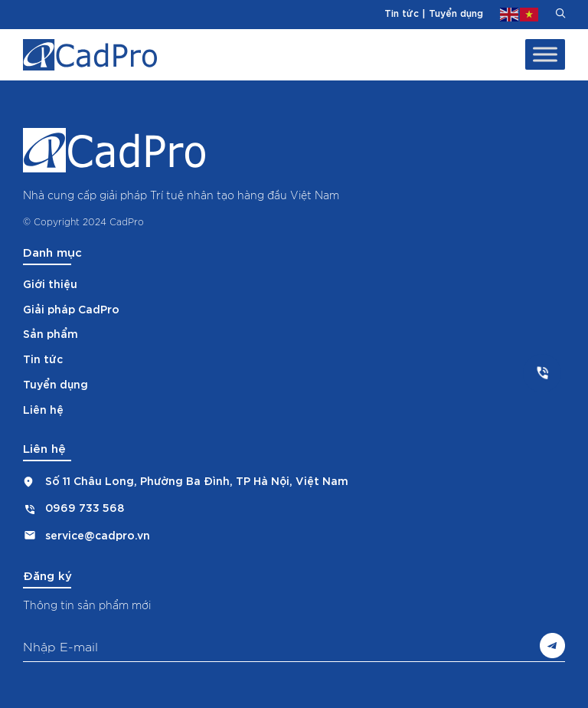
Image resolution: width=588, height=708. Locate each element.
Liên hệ (43, 409)
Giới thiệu (50, 283)
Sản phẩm (51, 333)
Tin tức (402, 12)
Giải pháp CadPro (71, 308)
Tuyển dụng (456, 12)
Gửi (552, 646)
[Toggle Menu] (545, 55)
